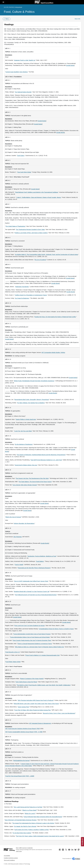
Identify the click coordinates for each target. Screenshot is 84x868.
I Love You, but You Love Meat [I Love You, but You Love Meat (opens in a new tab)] (23, 431)
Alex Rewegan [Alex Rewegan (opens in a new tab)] (18, 537)
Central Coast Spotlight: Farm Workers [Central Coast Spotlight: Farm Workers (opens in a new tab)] (17, 72)
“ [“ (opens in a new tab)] (5, 652)
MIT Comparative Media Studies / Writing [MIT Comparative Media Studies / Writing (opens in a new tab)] (53, 352)
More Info (77, 19)
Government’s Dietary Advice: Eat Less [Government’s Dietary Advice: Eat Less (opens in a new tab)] (26, 465)
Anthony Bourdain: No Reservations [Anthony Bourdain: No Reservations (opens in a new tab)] (24, 523)
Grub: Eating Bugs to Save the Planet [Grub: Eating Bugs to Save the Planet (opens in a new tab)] (26, 682)
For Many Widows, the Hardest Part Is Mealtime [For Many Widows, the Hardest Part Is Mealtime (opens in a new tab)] (31, 403)
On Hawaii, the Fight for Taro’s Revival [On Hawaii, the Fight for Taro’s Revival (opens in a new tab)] (25, 826)
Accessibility (7, 856)
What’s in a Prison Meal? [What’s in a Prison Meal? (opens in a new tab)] (30, 810)
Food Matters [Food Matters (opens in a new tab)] (40, 561)
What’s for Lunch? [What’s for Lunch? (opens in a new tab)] (30, 813)
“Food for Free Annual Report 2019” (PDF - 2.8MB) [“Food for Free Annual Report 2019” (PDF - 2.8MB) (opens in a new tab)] (20, 776)
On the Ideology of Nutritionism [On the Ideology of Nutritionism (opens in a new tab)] (24, 444)
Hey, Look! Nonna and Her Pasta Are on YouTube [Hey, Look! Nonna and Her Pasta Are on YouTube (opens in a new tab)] (28, 807)
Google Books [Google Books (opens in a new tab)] (70, 65)
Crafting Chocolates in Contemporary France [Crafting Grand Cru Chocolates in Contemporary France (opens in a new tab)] (31, 295)
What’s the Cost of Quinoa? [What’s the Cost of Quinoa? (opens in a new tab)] (13, 517)
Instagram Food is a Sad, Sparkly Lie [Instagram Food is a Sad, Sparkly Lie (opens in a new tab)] (25, 60)
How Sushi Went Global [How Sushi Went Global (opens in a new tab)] (24, 172)
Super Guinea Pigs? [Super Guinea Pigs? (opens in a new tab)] (24, 707)
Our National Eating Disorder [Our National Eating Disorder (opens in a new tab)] (23, 92)
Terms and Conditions (9, 860)
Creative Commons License (11, 858)
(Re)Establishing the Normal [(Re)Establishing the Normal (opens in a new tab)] (21, 761)
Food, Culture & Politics (19, 12)
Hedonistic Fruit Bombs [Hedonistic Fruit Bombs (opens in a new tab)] (22, 287)
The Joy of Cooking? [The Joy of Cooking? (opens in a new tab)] (40, 260)
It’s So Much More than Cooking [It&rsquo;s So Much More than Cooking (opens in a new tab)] (22, 833)
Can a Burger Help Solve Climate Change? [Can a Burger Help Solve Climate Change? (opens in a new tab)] (25, 485)
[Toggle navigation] (3, 2)
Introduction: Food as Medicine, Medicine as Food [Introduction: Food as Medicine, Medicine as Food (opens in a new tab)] (42, 556)
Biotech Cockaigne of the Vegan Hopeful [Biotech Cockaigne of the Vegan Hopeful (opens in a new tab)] (32, 679)
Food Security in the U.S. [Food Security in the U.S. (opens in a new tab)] (13, 652)
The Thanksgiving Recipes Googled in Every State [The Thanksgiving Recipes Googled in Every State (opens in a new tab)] (30, 230)
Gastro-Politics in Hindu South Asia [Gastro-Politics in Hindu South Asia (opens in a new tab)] (26, 419)
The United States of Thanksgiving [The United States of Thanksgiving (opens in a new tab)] (15, 226)
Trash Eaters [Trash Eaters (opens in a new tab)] (21, 156)
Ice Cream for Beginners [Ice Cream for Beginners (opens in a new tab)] (22, 298)
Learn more (19, 851)
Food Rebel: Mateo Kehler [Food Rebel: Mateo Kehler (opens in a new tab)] (13, 662)
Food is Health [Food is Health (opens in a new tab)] (19, 565)
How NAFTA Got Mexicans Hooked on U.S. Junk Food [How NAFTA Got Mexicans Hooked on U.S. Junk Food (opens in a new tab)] (46, 460)
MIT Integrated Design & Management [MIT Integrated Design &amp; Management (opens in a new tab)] (40, 723)
